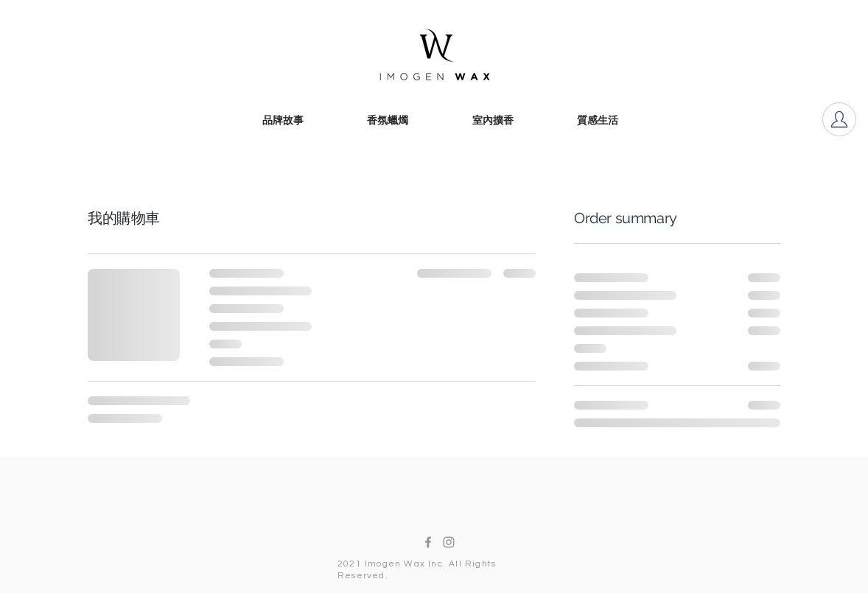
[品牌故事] (283, 122)
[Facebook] (428, 542)
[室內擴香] (493, 122)
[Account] (839, 119)
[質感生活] (598, 122)
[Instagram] (449, 542)
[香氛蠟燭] (388, 122)
